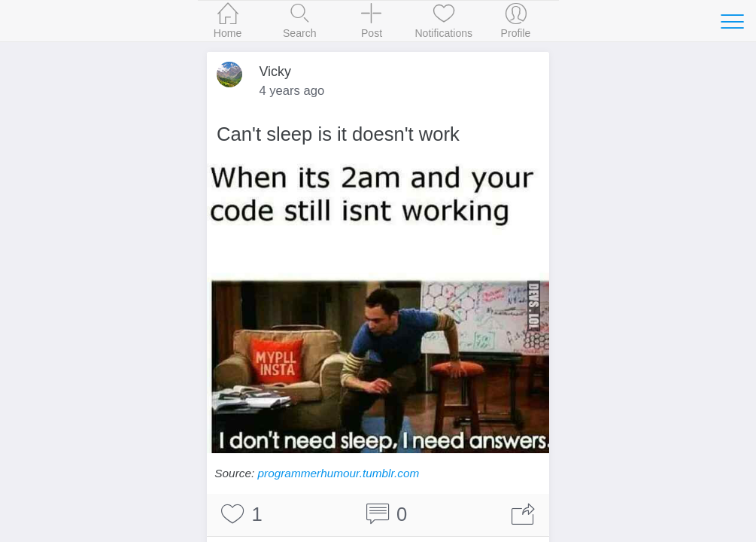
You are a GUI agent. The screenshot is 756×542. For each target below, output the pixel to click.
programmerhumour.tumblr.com (339, 473)
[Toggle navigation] (732, 21)
